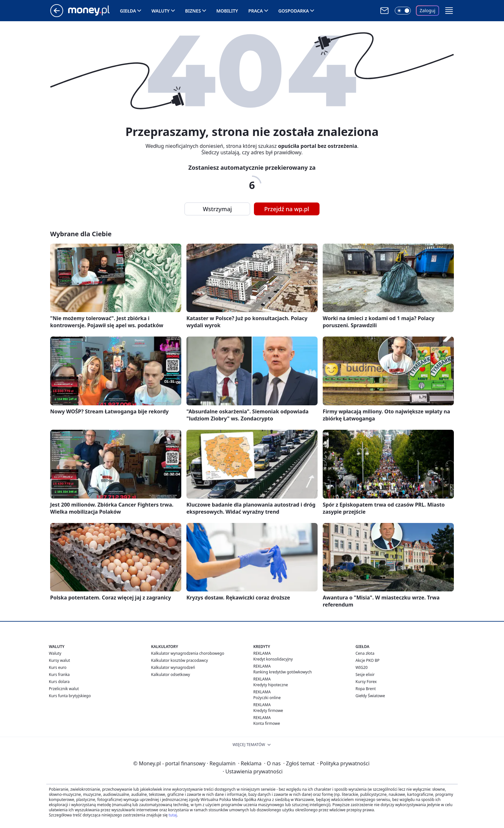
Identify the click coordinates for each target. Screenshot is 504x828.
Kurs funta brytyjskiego (70, 696)
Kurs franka (59, 675)
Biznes (193, 11)
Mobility (227, 11)
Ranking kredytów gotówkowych (283, 672)
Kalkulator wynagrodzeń (173, 667)
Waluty (161, 11)
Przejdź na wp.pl (287, 209)
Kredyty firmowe (268, 711)
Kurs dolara (59, 682)
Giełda (128, 11)
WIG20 (362, 667)
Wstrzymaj (217, 209)
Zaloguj (428, 10)
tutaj (173, 815)
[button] (449, 11)
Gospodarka (294, 11)
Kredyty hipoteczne (271, 685)
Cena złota (365, 653)
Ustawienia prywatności (253, 771)
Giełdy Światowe (370, 696)
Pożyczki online (267, 698)
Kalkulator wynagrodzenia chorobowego (188, 653)
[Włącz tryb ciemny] (403, 11)
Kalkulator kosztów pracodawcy (180, 660)
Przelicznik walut (64, 689)
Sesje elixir (365, 675)
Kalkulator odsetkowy (171, 675)
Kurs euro (58, 667)
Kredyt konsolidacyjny (273, 659)
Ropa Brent (366, 689)
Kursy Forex (366, 682)
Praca (256, 11)
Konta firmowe (267, 723)
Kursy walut (59, 660)
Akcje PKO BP (368, 660)
